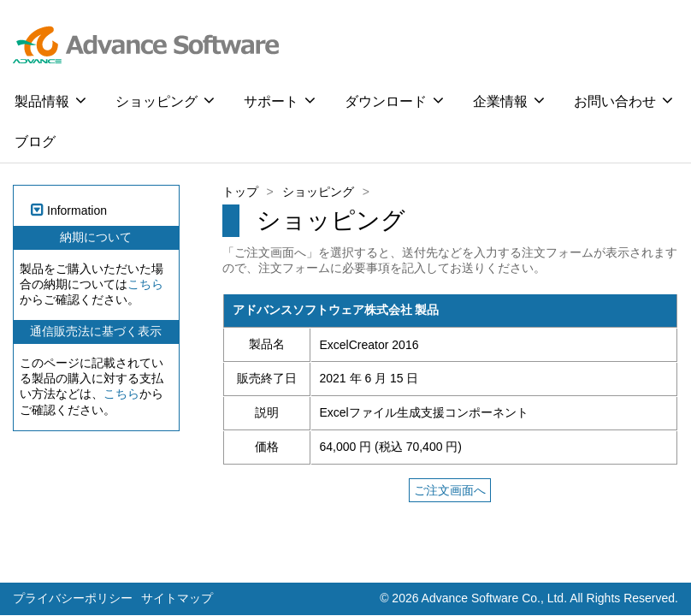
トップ (240, 192)
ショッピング (165, 100)
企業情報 (509, 100)
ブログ (35, 142)
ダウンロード (394, 100)
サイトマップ (177, 598)
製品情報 (50, 100)
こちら (145, 284)
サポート (280, 100)
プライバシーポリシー (73, 598)
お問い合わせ (623, 100)
